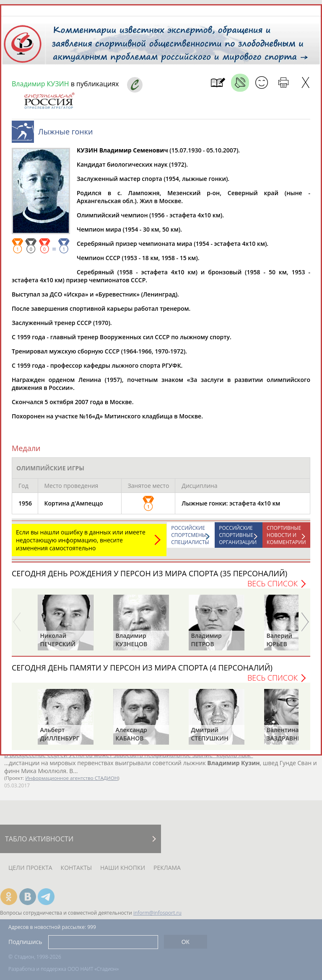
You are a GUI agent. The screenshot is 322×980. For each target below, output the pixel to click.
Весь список (273, 583)
